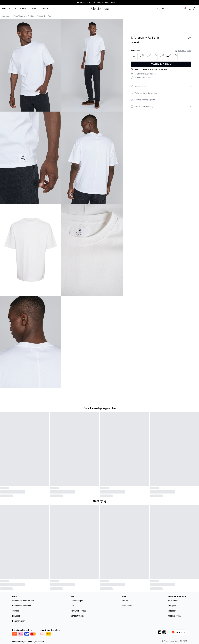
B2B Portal (127, 606)
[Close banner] (195, 2)
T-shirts (31, 16)
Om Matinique (77, 601)
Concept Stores (77, 616)
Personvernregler (19, 641)
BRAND (23, 9)
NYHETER (6, 9)
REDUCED (44, 9)
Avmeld (16, 611)
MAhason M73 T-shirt (45, 16)
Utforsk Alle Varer (19, 16)
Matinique (6, 16)
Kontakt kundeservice (22, 606)
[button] (161, 86)
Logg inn (172, 606)
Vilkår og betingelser (36, 641)
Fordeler (172, 611)
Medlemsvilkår (175, 616)
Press (125, 601)
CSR (72, 606)
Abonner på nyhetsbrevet (23, 601)
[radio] (134, 57)
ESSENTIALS (33, 9)
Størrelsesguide (183, 51)
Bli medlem (173, 601)
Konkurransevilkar (78, 611)
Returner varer (18, 621)
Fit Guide (16, 616)
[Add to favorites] (189, 38)
